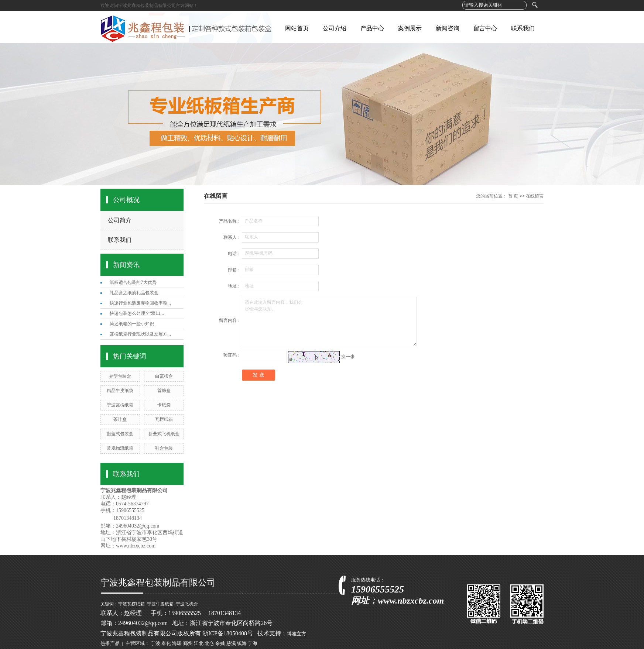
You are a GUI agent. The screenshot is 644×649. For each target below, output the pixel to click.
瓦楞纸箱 (164, 419)
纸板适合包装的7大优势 (133, 282)
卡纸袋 (164, 405)
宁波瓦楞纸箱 (120, 405)
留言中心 (485, 28)
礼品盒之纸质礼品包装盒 (134, 293)
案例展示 (410, 28)
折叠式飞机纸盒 (164, 434)
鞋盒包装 (164, 448)
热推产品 (110, 643)
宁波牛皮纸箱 (160, 604)
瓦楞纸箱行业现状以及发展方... (140, 334)
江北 (199, 643)
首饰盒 (164, 391)
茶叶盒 (120, 419)
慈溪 (231, 643)
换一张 (348, 357)
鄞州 (188, 643)
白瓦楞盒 (164, 376)
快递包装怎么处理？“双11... (137, 313)
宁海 (253, 643)
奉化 (166, 643)
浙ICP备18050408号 (228, 633)
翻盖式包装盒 (120, 434)
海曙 (177, 643)
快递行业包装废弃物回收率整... (140, 303)
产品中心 (372, 28)
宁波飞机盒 (187, 604)
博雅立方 (297, 634)
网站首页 (297, 28)
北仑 (209, 643)
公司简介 (120, 220)
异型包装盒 (120, 376)
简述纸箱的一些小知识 (132, 324)
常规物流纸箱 (120, 448)
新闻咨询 (448, 28)
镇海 (242, 643)
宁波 (155, 643)
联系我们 (523, 28)
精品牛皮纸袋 (120, 391)
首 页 (513, 196)
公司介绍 (335, 28)
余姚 (220, 643)
